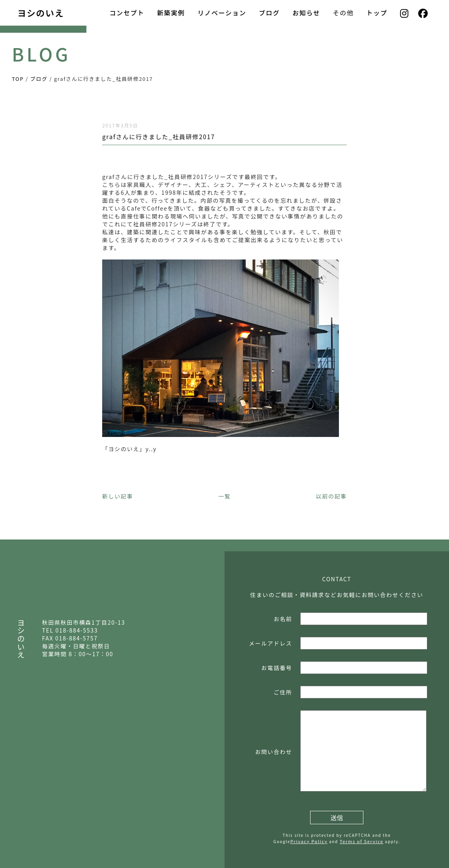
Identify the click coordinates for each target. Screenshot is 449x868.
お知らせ (306, 13)
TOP (18, 79)
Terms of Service (362, 841)
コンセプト (127, 13)
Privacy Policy (309, 841)
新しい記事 (118, 496)
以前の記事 (331, 496)
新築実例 (171, 13)
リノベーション (222, 13)
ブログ (269, 13)
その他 (343, 13)
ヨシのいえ (41, 13)
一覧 (224, 496)
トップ (377, 13)
